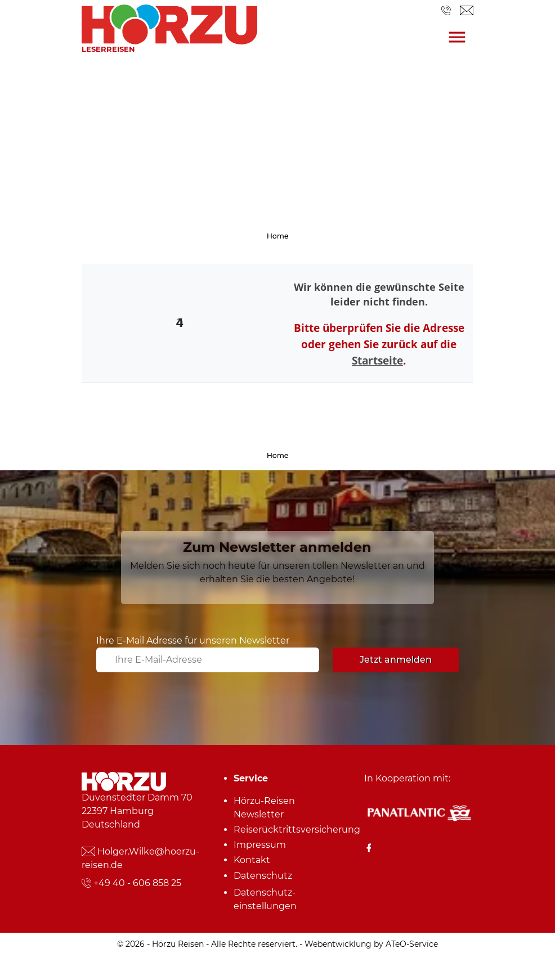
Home (277, 236)
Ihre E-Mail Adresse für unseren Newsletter (193, 640)
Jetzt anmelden (396, 660)
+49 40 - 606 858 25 (137, 883)
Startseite (377, 360)
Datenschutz (263, 876)
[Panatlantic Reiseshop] (419, 812)
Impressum (260, 845)
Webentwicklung (338, 944)
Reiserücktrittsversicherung (281, 830)
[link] (169, 22)
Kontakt (252, 860)
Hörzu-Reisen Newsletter (264, 808)
